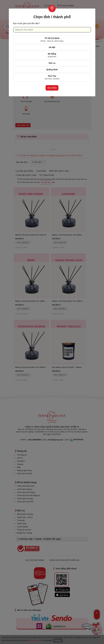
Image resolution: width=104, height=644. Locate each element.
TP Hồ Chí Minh (52, 39)
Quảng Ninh (52, 70)
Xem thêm (52, 88)
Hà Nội (52, 47)
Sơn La (52, 63)
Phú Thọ (52, 77)
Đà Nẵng (52, 55)
